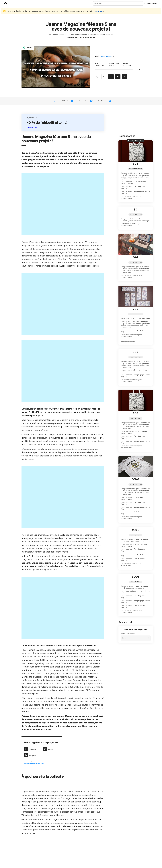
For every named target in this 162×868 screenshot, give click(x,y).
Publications (68, 101)
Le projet (55, 101)
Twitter (47, 535)
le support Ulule (90, 11)
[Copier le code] (104, 76)
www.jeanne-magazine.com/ (33, 549)
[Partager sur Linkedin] (125, 76)
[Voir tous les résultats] (143, 3)
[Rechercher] (119, 3)
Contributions (104, 101)
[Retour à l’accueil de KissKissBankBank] (4, 3)
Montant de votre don (128, 613)
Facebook (29, 535)
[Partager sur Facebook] (111, 76)
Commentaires (86, 101)
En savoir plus (32, 127)
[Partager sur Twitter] (118, 76)
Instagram (30, 541)
